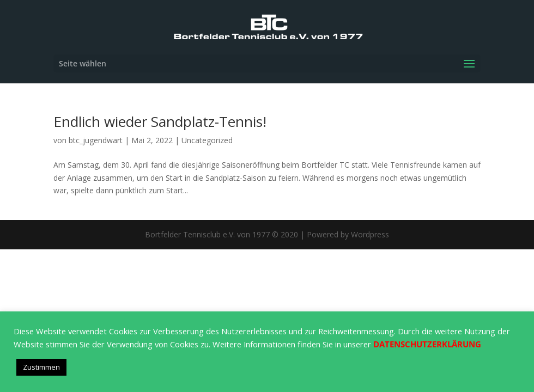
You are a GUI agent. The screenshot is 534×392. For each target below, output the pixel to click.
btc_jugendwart (96, 140)
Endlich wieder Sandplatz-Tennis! (160, 121)
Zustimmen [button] (41, 367)
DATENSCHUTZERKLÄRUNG (427, 344)
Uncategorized (207, 140)
